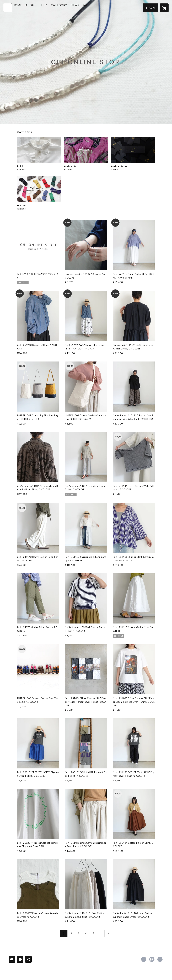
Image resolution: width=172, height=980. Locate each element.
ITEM (53, 7)
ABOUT (41, 7)
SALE (96, 7)
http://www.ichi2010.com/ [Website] (160, 959)
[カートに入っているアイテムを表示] (164, 8)
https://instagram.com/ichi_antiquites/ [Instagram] (152, 959)
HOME (27, 7)
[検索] (8, 8)
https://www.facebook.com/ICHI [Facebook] (144, 959)
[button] (150, 8)
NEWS (85, 7)
